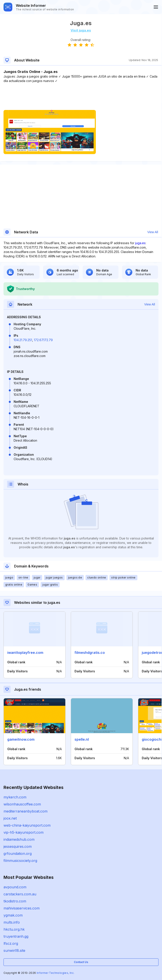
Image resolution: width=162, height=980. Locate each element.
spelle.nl (82, 739)
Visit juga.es (81, 30)
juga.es (140, 243)
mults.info (12, 922)
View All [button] (153, 232)
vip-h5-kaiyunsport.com (24, 832)
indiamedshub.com (19, 839)
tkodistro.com (15, 901)
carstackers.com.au (20, 894)
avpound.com (15, 887)
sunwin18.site (14, 950)
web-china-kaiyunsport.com (27, 825)
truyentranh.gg (16, 936)
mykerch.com (15, 797)
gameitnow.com (21, 739)
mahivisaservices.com (22, 908)
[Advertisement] (81, 97)
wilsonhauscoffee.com (22, 804)
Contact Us (81, 962)
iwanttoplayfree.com (25, 653)
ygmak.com (13, 915)
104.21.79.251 (23, 340)
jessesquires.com (18, 846)
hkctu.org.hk (14, 929)
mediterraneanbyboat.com (25, 811)
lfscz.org (11, 943)
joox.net (10, 818)
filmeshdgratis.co (90, 653)
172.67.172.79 (43, 340)
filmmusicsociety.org (20, 861)
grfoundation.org (18, 854)
